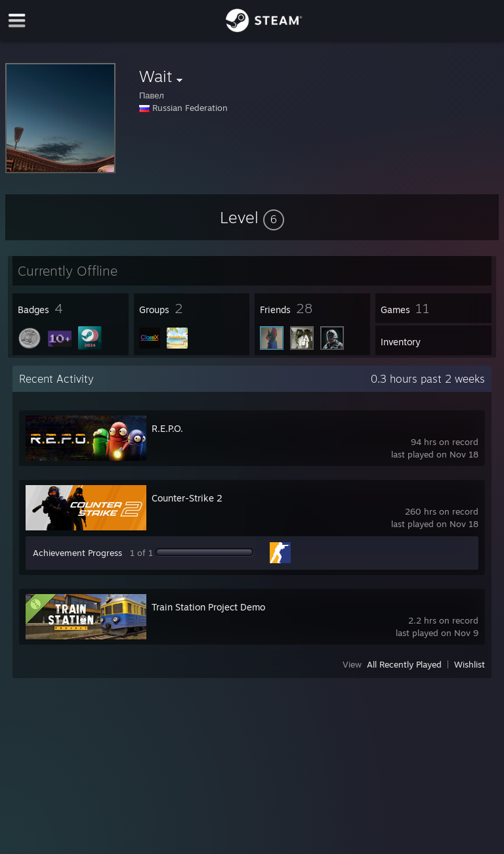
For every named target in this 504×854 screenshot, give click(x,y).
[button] (252, 217)
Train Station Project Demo (208, 607)
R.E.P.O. (167, 428)
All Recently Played (404, 664)
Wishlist (470, 664)
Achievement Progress (77, 553)
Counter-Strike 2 (187, 498)
